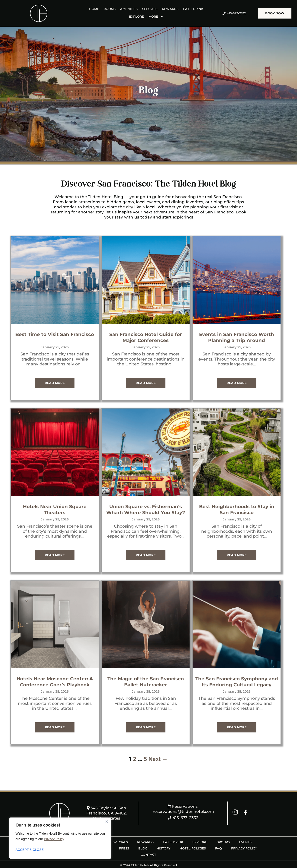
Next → (158, 751)
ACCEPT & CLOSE (30, 850)
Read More (58, 377)
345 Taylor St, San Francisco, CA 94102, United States (107, 805)
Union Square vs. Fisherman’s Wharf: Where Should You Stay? (148, 501)
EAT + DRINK (193, 9)
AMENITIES (129, 9)
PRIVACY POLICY (244, 840)
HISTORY (163, 840)
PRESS (124, 840)
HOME (94, 9)
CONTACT (148, 846)
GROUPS (223, 834)
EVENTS (245, 834)
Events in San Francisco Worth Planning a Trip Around (239, 332)
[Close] (107, 821)
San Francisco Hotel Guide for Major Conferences (148, 332)
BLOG (143, 840)
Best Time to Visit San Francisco (58, 332)
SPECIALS (150, 9)
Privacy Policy (54, 839)
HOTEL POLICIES (193, 840)
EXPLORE (136, 16)
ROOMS (110, 9)
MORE (156, 17)
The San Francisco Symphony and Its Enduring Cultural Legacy (239, 672)
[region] (60, 838)
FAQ (218, 840)
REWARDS (170, 9)
